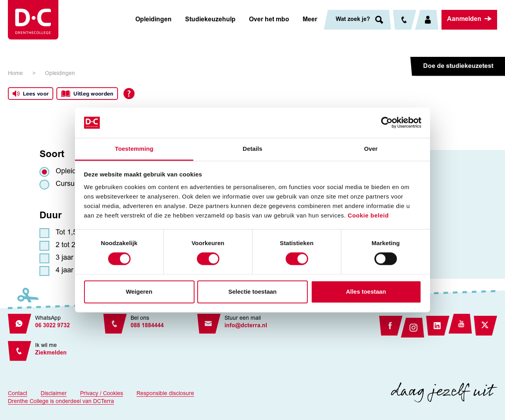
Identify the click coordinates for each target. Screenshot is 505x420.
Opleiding (71, 172)
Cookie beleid (368, 215)
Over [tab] (371, 149)
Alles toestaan (366, 292)
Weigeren (139, 292)
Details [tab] (252, 149)
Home (15, 74)
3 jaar (65, 258)
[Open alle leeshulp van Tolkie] (129, 94)
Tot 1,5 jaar (73, 233)
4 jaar (65, 271)
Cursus (67, 184)
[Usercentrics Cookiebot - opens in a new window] (387, 123)
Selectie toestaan (253, 292)
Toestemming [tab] (134, 149)
